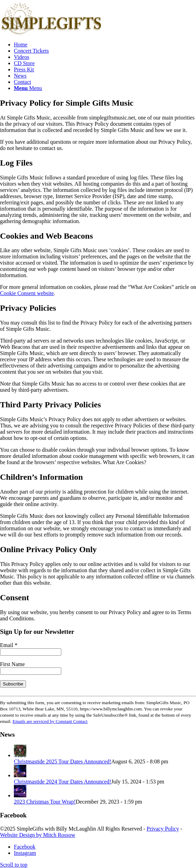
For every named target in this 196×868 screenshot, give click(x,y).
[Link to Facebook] (25, 847)
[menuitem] (105, 45)
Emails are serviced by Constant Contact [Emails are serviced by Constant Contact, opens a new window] (50, 721)
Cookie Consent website (27, 293)
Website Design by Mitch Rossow (38, 835)
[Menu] (28, 88)
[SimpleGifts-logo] (52, 33)
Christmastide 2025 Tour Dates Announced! (63, 761)
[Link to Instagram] (25, 853)
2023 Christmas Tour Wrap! (45, 802)
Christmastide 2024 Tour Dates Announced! (63, 782)
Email (9, 645)
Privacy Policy (163, 829)
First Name (12, 664)
